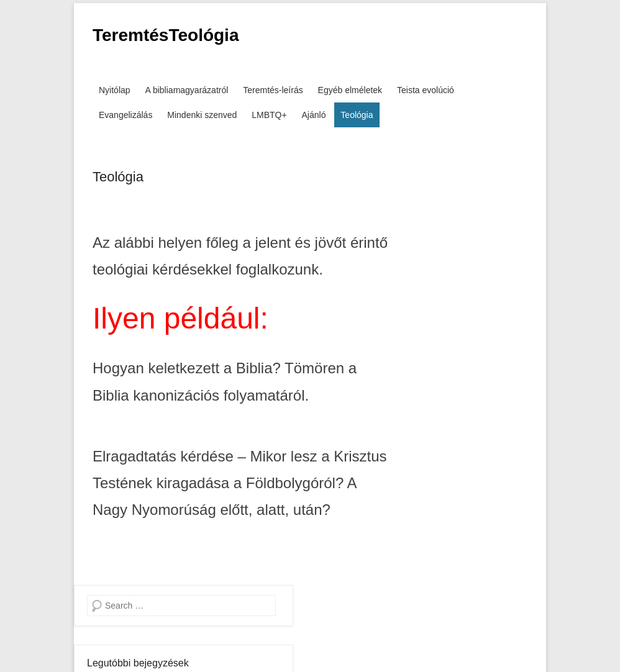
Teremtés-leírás (273, 90)
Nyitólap (115, 90)
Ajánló (314, 115)
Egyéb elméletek (350, 90)
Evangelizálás (125, 115)
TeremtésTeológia (166, 35)
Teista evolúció (426, 90)
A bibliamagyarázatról (186, 90)
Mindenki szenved (202, 115)
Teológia (357, 115)
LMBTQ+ (269, 115)
